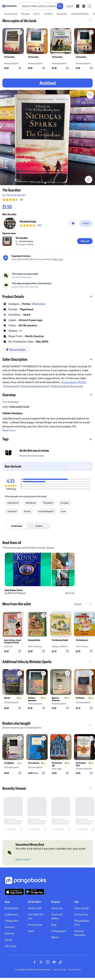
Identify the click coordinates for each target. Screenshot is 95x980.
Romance (62, 14)
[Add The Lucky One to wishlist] (44, 738)
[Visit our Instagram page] (48, 962)
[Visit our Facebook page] (35, 962)
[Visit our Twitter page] (41, 962)
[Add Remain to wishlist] (20, 673)
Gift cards (11, 946)
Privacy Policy (74, 970)
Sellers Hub (35, 908)
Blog (54, 925)
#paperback (69, 382)
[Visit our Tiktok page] (60, 962)
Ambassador (59, 931)
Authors (10, 927)
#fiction (82, 382)
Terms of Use (60, 970)
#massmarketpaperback (35, 386)
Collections (11, 914)
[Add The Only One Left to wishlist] (67, 738)
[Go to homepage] (10, 6)
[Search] (60, 6)
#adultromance (60, 386)
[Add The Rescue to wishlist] (91, 673)
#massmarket (12, 386)
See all (78, 604)
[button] (47, 297)
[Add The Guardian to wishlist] (90, 95)
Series (9, 940)
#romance (77, 386)
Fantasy (25, 14)
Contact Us (81, 914)
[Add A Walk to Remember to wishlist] (44, 673)
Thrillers (48, 14)
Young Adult (11, 14)
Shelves (9, 933)
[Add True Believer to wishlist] (20, 738)
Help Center (82, 908)
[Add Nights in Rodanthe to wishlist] (67, 673)
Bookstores (11, 908)
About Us (57, 908)
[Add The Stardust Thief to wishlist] (91, 738)
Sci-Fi (37, 14)
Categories (11, 921)
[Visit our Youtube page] (54, 962)
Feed (31, 931)
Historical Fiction (80, 14)
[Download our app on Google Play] (35, 892)
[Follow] (86, 223)
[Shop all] (85, 241)
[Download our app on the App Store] (14, 892)
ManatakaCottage (28, 221)
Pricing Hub (35, 925)
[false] (73, 223)
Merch (55, 937)
